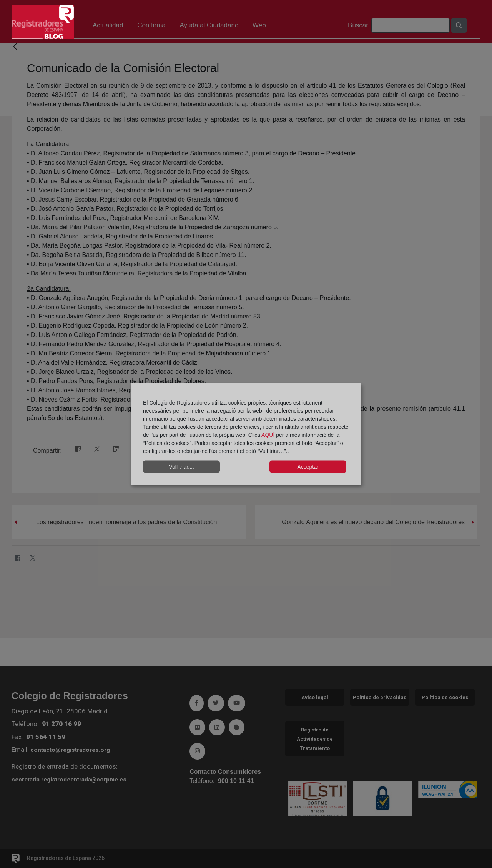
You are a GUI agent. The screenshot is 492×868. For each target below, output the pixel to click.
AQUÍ (269, 435)
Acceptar (308, 466)
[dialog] (246, 434)
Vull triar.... (181, 466)
